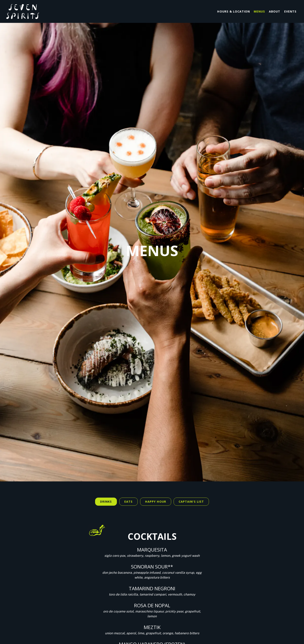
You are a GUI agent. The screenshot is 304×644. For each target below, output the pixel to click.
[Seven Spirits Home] (28, 11)
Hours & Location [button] (234, 11)
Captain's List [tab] (191, 456)
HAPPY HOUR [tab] (156, 456)
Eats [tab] (128, 456)
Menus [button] (259, 11)
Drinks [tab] (106, 456)
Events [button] (290, 11)
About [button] (275, 11)
